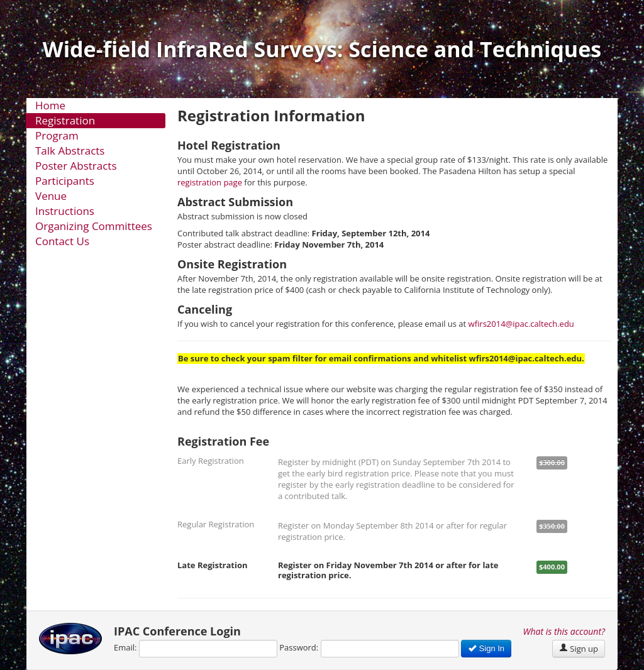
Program (57, 135)
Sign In (486, 648)
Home (50, 105)
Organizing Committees (94, 226)
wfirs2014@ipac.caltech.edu (521, 324)
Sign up (579, 649)
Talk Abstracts (70, 151)
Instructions (65, 211)
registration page (210, 182)
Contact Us (62, 241)
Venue (51, 196)
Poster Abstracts (76, 166)
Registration (65, 120)
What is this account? (564, 631)
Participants (65, 181)
